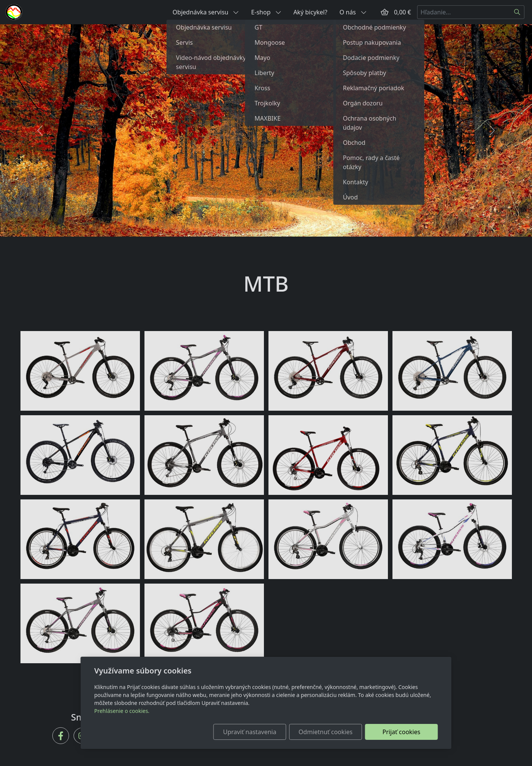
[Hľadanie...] (464, 12)
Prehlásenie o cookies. (122, 711)
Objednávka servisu (206, 12)
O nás (353, 12)
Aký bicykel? (311, 12)
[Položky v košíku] (384, 12)
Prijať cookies (402, 732)
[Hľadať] (517, 12)
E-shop (266, 12)
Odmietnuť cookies (325, 732)
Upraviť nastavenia (250, 732)
